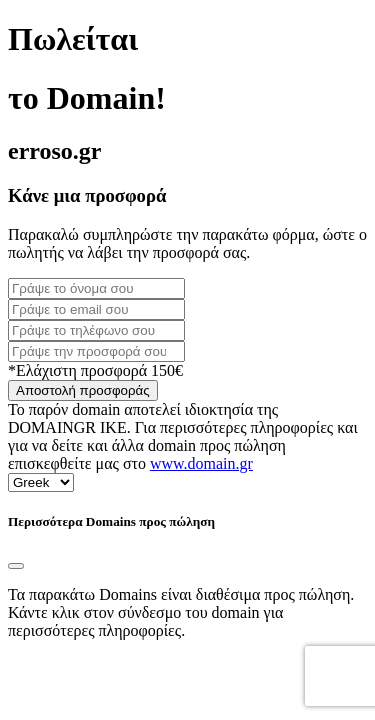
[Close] (16, 566)
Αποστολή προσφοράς (83, 390)
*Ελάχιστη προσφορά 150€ (95, 370)
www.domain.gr (201, 463)
